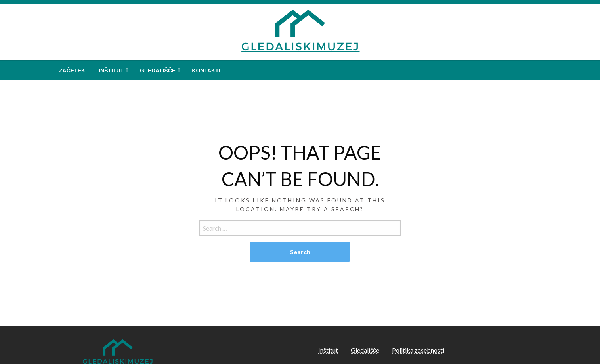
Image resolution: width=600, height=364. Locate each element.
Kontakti (206, 71)
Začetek (72, 71)
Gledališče (158, 71)
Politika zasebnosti (418, 350)
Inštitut (111, 71)
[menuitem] (72, 71)
